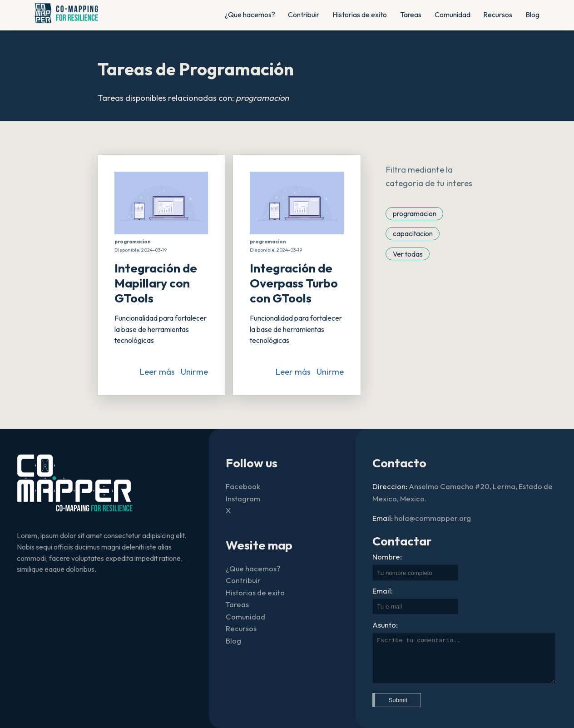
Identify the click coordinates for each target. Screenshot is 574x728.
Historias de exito (360, 15)
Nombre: (387, 557)
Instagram (243, 498)
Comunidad (453, 15)
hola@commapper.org (433, 518)
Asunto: (385, 625)
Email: (383, 591)
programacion (415, 214)
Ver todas (408, 254)
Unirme (194, 372)
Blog (532, 15)
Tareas (411, 15)
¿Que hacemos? (250, 15)
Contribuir (304, 15)
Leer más (157, 372)
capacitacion (413, 234)
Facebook (243, 486)
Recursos (498, 15)
